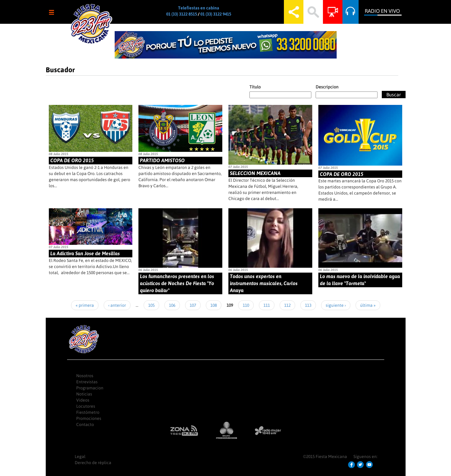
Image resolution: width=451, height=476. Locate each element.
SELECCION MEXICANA (255, 173)
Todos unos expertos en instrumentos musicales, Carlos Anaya (264, 283)
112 (287, 305)
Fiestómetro (88, 412)
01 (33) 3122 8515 (182, 14)
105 (151, 305)
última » (368, 305)
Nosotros (85, 376)
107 (193, 305)
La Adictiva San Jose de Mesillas (85, 253)
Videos (83, 400)
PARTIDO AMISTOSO (162, 160)
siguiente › (336, 305)
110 (246, 305)
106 (172, 305)
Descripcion (327, 87)
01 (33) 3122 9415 (216, 14)
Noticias (84, 394)
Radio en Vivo (382, 11)
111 (267, 305)
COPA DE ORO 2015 (72, 160)
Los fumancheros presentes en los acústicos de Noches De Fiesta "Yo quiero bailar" (177, 283)
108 (214, 305)
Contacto (85, 424)
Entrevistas (87, 382)
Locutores (86, 406)
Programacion (90, 388)
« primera (85, 305)
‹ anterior (117, 305)
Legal (80, 456)
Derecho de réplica (93, 463)
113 (308, 305)
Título (255, 87)
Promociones (89, 418)
